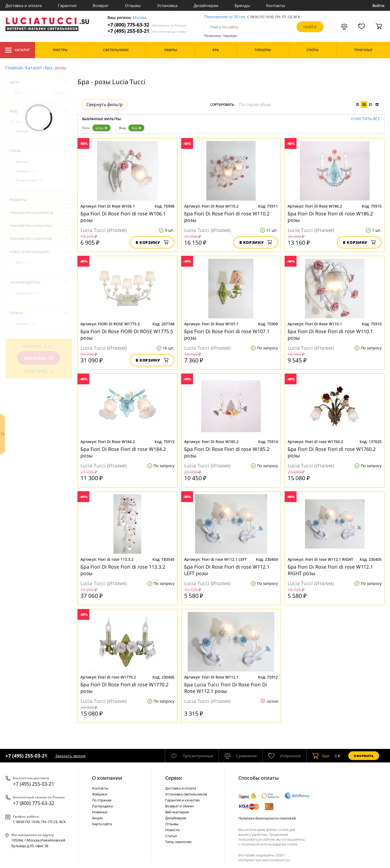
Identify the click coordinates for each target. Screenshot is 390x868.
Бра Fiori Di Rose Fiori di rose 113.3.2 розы (123, 570)
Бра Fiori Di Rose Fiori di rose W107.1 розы (227, 335)
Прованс (26, 171)
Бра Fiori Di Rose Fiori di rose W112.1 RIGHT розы (330, 570)
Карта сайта (102, 824)
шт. (321, 756)
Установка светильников (186, 794)
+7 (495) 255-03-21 (147, 31)
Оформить (364, 756)
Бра (49, 68)
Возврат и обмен (179, 806)
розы (101, 128)
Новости (172, 830)
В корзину (152, 242)
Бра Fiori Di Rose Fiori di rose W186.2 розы (330, 217)
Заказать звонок (70, 756)
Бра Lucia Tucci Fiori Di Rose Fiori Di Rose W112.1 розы (226, 688)
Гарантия (67, 5)
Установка (167, 5)
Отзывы (133, 5)
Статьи (171, 836)
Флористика (29, 180)
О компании (107, 778)
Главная (14, 68)
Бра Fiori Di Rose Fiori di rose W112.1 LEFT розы (227, 570)
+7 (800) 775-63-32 (147, 25)
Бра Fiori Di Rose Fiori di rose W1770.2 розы (124, 688)
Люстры (27, 131)
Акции (97, 818)
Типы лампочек (178, 842)
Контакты (276, 5)
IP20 (23, 263)
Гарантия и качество (183, 800)
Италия (25, 324)
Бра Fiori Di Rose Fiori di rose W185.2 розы (227, 452)
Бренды (242, 5)
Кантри (24, 162)
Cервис (174, 778)
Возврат (101, 5)
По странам (102, 800)
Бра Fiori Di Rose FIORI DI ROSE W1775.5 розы (127, 335)
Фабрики (100, 794)
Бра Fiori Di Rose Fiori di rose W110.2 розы (227, 217)
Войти (378, 6)
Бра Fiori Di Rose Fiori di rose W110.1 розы (330, 335)
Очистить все (365, 119)
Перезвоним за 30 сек (225, 17)
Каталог (17, 50)
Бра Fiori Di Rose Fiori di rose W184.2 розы (123, 452)
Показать (39, 358)
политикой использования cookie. (269, 844)
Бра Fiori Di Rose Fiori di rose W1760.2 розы (332, 452)
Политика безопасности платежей (267, 818)
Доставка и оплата (24, 5)
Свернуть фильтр (105, 104)
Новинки (100, 812)
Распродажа (102, 806)
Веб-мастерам (177, 812)
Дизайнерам (206, 5)
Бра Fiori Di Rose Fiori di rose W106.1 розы (123, 217)
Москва (140, 18)
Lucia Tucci (28, 293)
